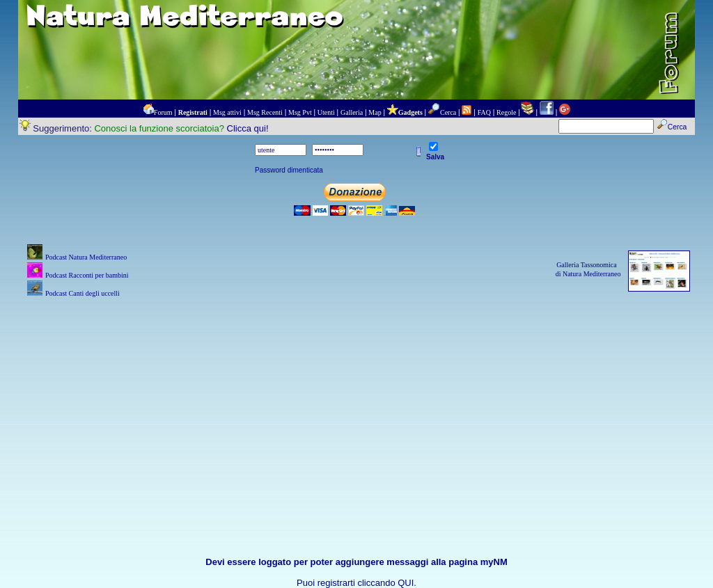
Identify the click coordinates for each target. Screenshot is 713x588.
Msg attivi (227, 112)
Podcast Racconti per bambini (87, 275)
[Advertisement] (357, 398)
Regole (506, 112)
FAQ (484, 112)
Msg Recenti (265, 112)
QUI (406, 583)
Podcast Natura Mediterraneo (86, 257)
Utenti (326, 112)
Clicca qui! (248, 128)
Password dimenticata (289, 170)
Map (375, 112)
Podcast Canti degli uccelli (83, 293)
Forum (163, 112)
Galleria (352, 112)
